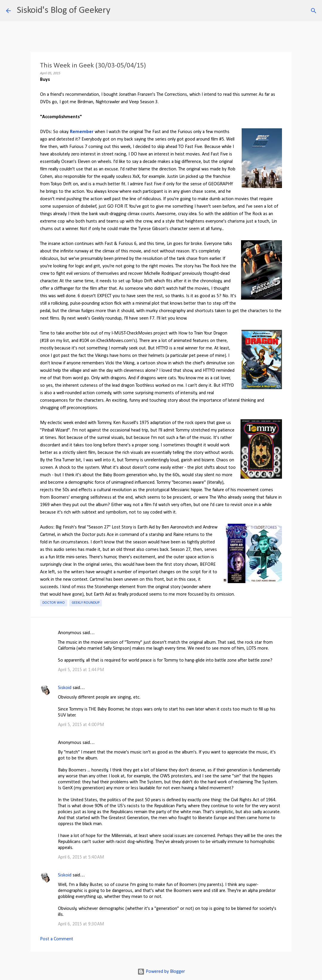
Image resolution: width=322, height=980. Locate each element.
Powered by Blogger (161, 972)
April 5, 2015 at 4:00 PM (81, 725)
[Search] (119, 11)
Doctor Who (54, 603)
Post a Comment (57, 939)
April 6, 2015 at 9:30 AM (81, 924)
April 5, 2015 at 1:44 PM (81, 670)
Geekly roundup (86, 603)
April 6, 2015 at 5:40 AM (81, 857)
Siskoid (65, 688)
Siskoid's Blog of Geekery (63, 10)
